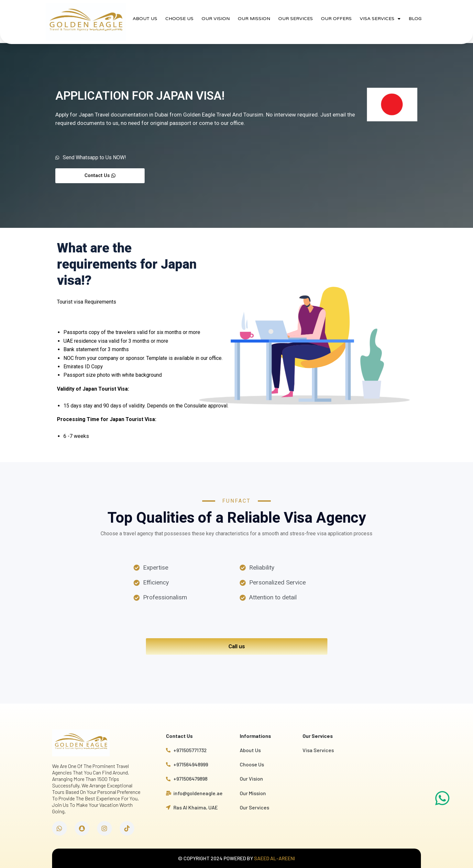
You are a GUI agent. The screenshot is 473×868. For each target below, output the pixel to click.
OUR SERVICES (296, 19)
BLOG (415, 19)
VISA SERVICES (380, 19)
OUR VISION (216, 19)
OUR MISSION (254, 19)
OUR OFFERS (336, 19)
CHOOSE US (179, 19)
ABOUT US (145, 19)
